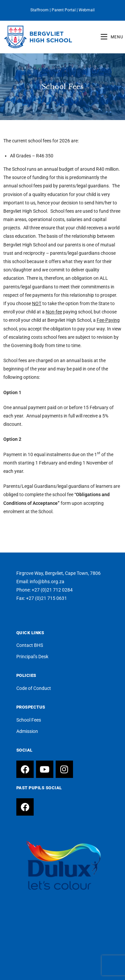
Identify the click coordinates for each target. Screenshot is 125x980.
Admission (27, 731)
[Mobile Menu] (112, 37)
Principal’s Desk (32, 657)
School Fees (29, 720)
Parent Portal (64, 10)
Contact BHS (30, 645)
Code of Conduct (34, 688)
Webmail (87, 10)
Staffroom (39, 10)
